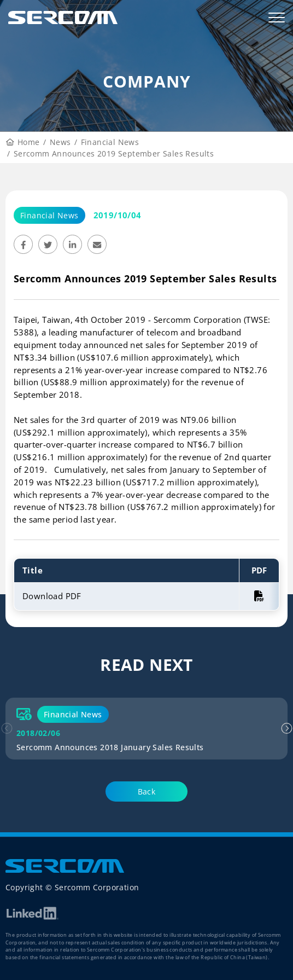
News (60, 142)
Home (23, 142)
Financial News (110, 142)
